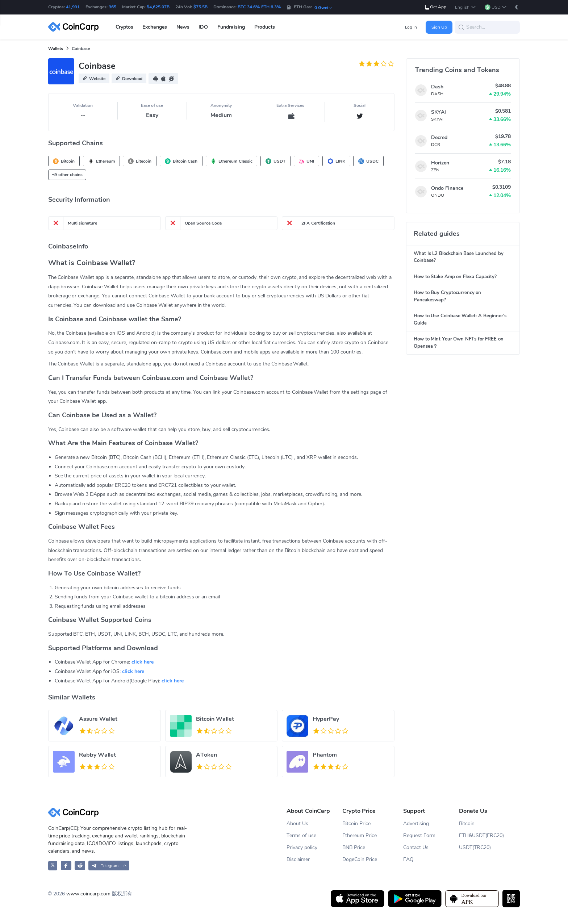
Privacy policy (302, 847)
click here (143, 662)
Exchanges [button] (155, 27)
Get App (435, 7)
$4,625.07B (158, 7)
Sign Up (439, 27)
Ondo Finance (447, 188)
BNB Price (354, 847)
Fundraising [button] (231, 27)
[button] (465, 7)
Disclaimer (298, 859)
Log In (411, 27)
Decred (439, 137)
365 (112, 7)
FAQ (408, 859)
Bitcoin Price (356, 823)
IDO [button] (203, 27)
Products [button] (265, 27)
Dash (437, 87)
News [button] (183, 27)
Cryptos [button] (124, 27)
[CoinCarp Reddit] (80, 866)
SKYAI (438, 112)
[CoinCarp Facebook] (66, 866)
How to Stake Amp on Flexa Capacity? (455, 277)
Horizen (440, 163)
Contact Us (416, 847)
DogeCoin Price (360, 859)
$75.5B (201, 7)
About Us (297, 823)
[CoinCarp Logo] (75, 27)
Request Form (419, 835)
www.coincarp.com (88, 894)
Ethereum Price (360, 835)
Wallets (56, 49)
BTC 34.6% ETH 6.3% (259, 7)
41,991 (73, 7)
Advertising (416, 823)
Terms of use (301, 835)
